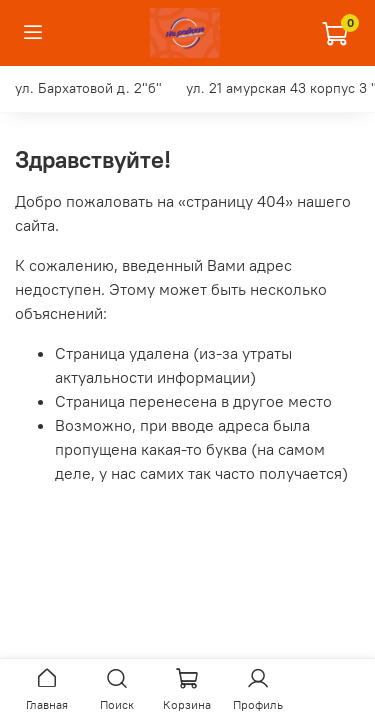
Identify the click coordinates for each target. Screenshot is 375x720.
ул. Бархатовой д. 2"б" (88, 88)
